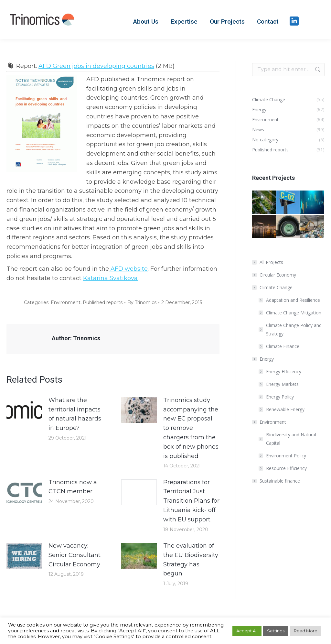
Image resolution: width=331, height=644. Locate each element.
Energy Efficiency (284, 371)
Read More (306, 631)
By (142, 302)
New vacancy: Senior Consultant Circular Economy (75, 555)
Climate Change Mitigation (294, 313)
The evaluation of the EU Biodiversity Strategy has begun (191, 560)
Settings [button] (276, 631)
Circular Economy (278, 275)
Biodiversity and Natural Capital (291, 439)
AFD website (128, 269)
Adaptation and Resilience (293, 300)
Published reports (103, 302)
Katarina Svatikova (110, 278)
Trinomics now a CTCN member (73, 487)
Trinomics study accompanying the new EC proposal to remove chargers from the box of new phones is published (191, 428)
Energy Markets (282, 384)
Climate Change (273, 287)
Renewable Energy (285, 409)
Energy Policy (280, 397)
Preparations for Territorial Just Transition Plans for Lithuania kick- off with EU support (191, 501)
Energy (263, 359)
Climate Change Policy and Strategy (294, 329)
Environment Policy (286, 456)
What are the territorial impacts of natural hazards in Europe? (75, 414)
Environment (66, 302)
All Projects (271, 262)
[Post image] (24, 410)
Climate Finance (283, 346)
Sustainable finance (280, 481)
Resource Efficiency (286, 468)
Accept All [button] (247, 631)
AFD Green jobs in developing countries (96, 66)
